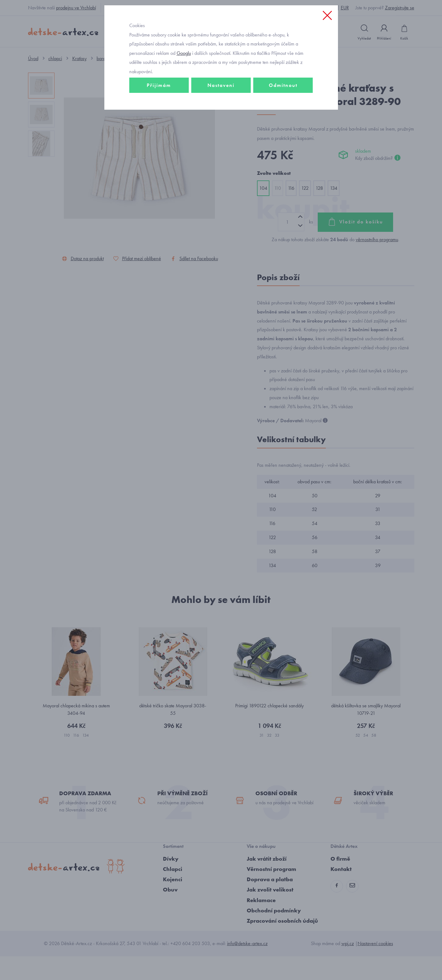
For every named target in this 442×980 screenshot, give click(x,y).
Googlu (184, 95)
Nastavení (221, 127)
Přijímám (159, 127)
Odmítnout (283, 127)
